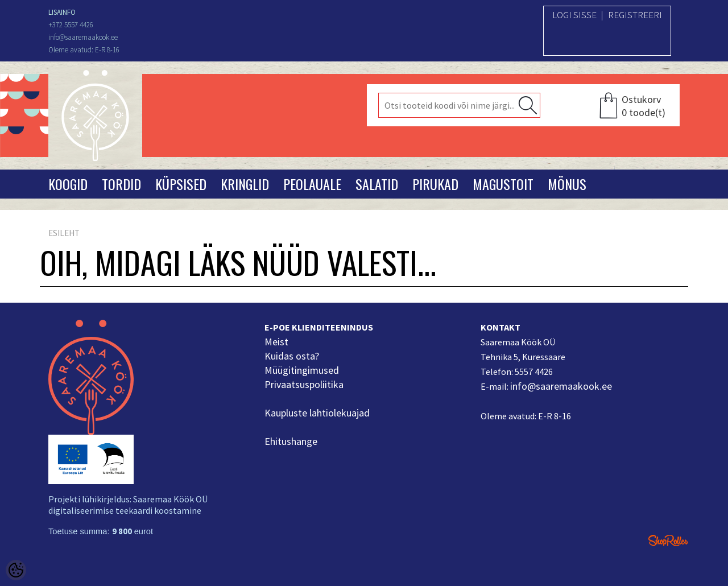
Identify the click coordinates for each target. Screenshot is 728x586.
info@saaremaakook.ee (561, 386)
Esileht (64, 233)
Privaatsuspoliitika (304, 384)
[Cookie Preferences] (16, 570)
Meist (276, 342)
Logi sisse (574, 15)
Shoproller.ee (668, 540)
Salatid (377, 184)
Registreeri (635, 15)
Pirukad (435, 184)
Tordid (121, 184)
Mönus (567, 184)
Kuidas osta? (292, 356)
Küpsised (181, 184)
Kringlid (245, 184)
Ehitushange (291, 441)
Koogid (68, 184)
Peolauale (312, 184)
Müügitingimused (302, 370)
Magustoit (503, 184)
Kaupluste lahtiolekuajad (317, 413)
